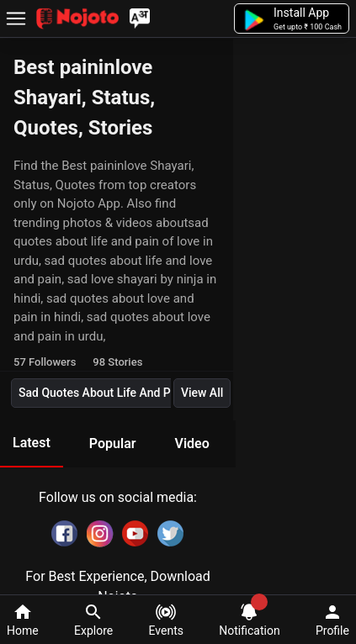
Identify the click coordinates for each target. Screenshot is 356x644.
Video (191, 443)
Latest (32, 443)
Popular (113, 443)
